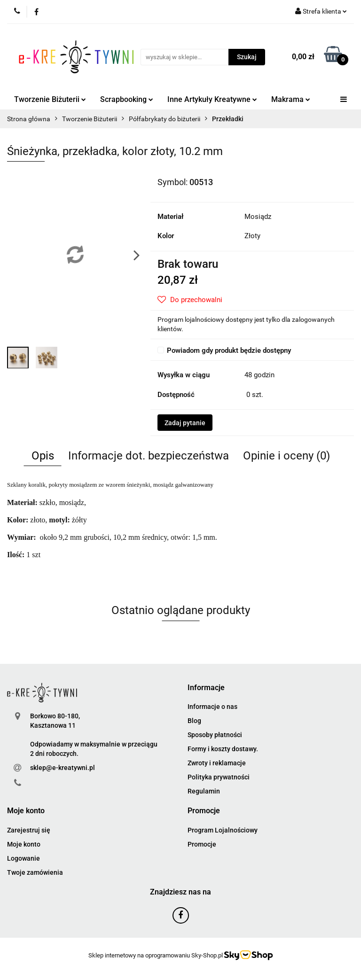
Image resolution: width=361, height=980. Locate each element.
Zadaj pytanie (185, 423)
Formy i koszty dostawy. (223, 749)
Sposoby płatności (215, 735)
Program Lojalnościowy (223, 830)
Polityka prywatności (219, 777)
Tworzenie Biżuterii (50, 99)
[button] (206, 688)
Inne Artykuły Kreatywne (212, 99)
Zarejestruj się (29, 830)
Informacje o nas (212, 707)
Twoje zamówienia (35, 872)
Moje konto (24, 844)
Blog (194, 721)
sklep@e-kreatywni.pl (63, 768)
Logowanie (24, 858)
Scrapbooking (127, 99)
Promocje (202, 844)
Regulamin (204, 791)
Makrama (291, 99)
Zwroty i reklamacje (217, 763)
